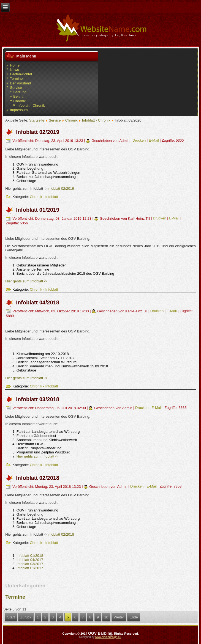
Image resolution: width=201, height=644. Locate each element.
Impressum (19, 110)
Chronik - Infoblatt (44, 197)
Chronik (19, 101)
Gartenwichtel (21, 74)
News (14, 70)
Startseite (37, 120)
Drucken (140, 141)
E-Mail (154, 141)
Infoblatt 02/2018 (38, 478)
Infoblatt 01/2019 (38, 210)
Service (16, 88)
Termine (16, 79)
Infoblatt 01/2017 (30, 568)
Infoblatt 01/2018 (30, 556)
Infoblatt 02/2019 (38, 132)
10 (106, 617)
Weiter (119, 617)
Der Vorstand (20, 83)
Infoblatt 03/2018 (38, 399)
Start (11, 617)
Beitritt (18, 96)
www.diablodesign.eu (108, 637)
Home (15, 65)
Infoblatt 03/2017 (30, 564)
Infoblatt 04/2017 (30, 560)
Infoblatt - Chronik (31, 105)
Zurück (26, 617)
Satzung (20, 92)
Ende (134, 617)
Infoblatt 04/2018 (38, 302)
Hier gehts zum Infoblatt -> (26, 281)
